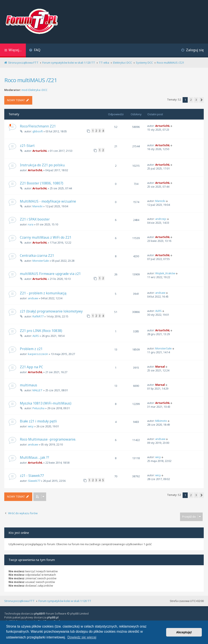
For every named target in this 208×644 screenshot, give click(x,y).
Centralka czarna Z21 (37, 256)
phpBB (38, 613)
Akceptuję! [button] (184, 632)
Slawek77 (34, 481)
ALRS (158, 311)
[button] (201, 100)
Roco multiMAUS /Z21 (31, 80)
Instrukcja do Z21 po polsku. (42, 165)
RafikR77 (38, 316)
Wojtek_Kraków (165, 273)
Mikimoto (161, 421)
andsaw (33, 298)
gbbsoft (38, 131)
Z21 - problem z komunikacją (43, 293)
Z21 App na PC (31, 367)
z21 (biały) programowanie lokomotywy (51, 311)
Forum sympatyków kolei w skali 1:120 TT (65, 601)
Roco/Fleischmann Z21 (38, 126)
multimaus (29, 385)
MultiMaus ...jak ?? (34, 457)
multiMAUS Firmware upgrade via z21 (50, 274)
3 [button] (196, 100)
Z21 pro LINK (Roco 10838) (41, 331)
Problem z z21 (31, 349)
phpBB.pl (53, 617)
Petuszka (38, 408)
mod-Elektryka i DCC (34, 90)
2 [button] (191, 100)
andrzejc (161, 219)
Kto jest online (19, 533)
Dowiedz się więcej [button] (82, 637)
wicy (31, 426)
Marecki (37, 206)
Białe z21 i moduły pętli (38, 421)
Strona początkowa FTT (19, 601)
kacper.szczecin (38, 354)
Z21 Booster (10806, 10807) (42, 183)
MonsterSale (41, 261)
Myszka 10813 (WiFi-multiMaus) (46, 403)
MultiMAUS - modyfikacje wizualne (48, 201)
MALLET (37, 390)
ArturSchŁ (163, 126)
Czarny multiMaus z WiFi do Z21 (46, 237)
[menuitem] (35, 50)
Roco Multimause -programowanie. (48, 439)
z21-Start (27, 146)
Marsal (160, 367)
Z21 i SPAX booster (35, 219)
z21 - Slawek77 (32, 476)
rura (31, 224)
